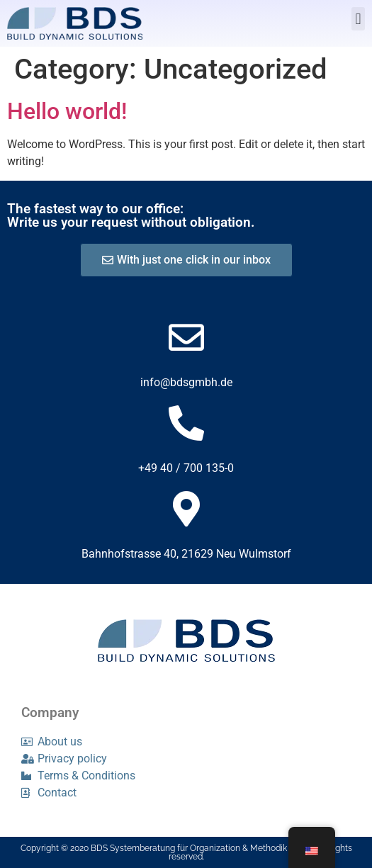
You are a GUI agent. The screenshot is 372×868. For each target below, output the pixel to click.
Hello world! (67, 111)
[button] (358, 19)
